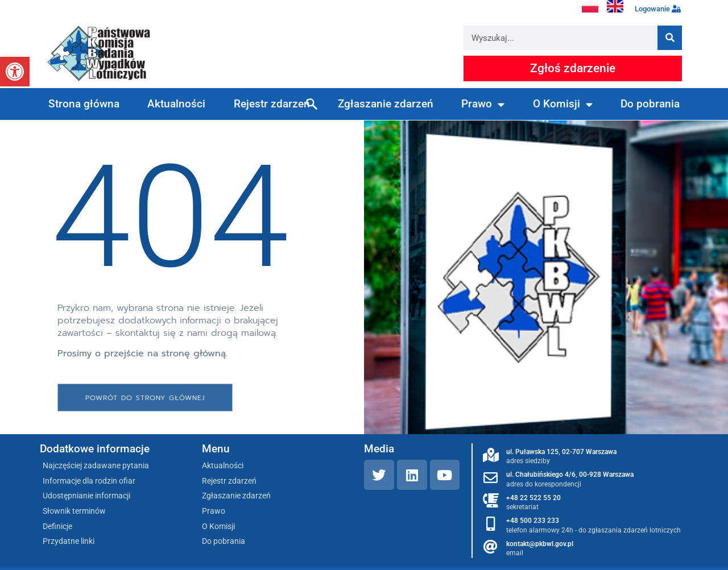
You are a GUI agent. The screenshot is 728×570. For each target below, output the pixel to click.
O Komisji (563, 104)
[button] (15, 72)
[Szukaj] (670, 38)
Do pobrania (650, 104)
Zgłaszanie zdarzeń (386, 104)
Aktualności (176, 104)
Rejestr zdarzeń (272, 104)
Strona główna (84, 104)
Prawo (483, 104)
